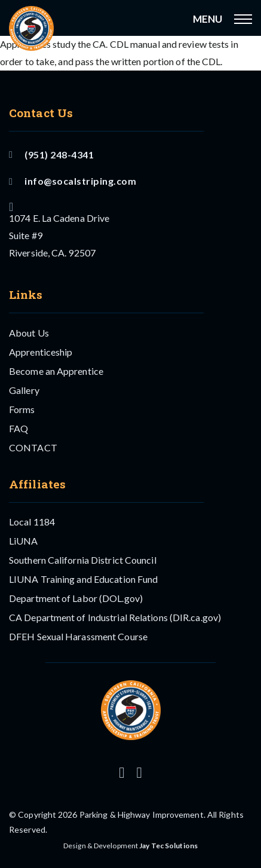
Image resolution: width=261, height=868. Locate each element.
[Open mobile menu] (243, 19)
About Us (29, 333)
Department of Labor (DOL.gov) (76, 598)
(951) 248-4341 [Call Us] (51, 155)
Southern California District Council (83, 560)
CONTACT (33, 447)
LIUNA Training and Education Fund (83, 579)
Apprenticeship (41, 352)
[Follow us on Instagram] (122, 773)
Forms (22, 409)
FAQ (19, 428)
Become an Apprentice (56, 371)
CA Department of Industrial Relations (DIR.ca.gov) (115, 617)
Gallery (24, 390)
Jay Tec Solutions (168, 846)
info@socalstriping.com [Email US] (73, 181)
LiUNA (24, 541)
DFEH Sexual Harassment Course (78, 636)
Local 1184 (32, 522)
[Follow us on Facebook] (139, 773)
